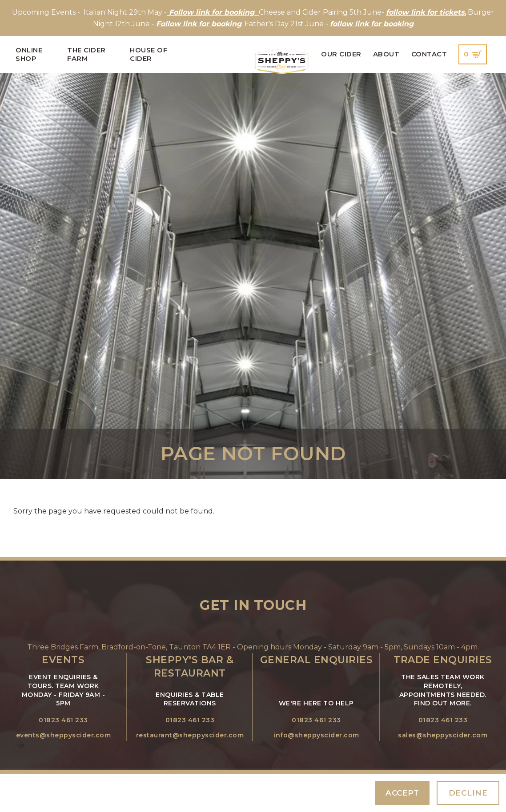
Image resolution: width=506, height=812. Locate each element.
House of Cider (149, 54)
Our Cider (341, 54)
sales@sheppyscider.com (443, 735)
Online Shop (29, 54)
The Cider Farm (86, 54)
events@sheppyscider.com (64, 735)
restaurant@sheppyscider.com (190, 735)
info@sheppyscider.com (316, 735)
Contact (429, 54)
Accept (402, 793)
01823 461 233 (63, 720)
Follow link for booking (199, 24)
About (386, 54)
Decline (468, 793)
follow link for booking (372, 24)
